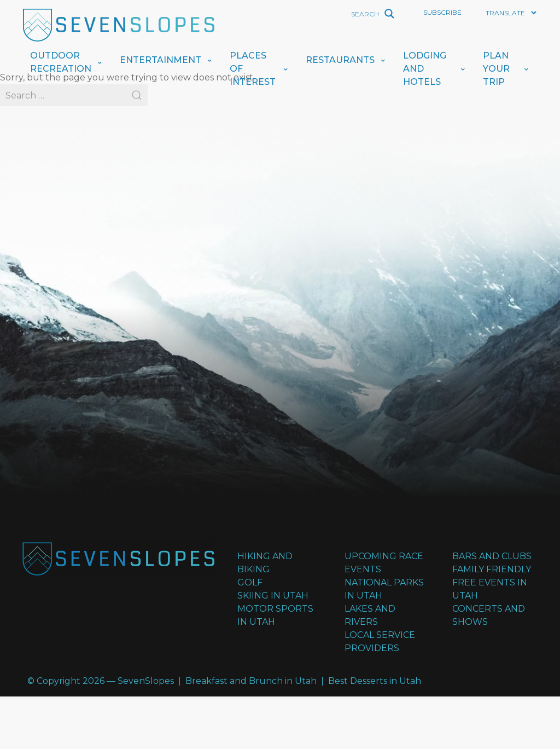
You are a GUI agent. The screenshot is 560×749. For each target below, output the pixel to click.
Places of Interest (253, 69)
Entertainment (161, 60)
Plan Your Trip (496, 69)
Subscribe (442, 12)
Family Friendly (492, 569)
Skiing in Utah (273, 596)
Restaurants (340, 60)
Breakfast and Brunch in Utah (251, 681)
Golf (250, 582)
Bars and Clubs (492, 556)
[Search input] (334, 14)
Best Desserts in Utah (375, 681)
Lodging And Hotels (425, 69)
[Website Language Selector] (511, 13)
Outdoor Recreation (61, 62)
